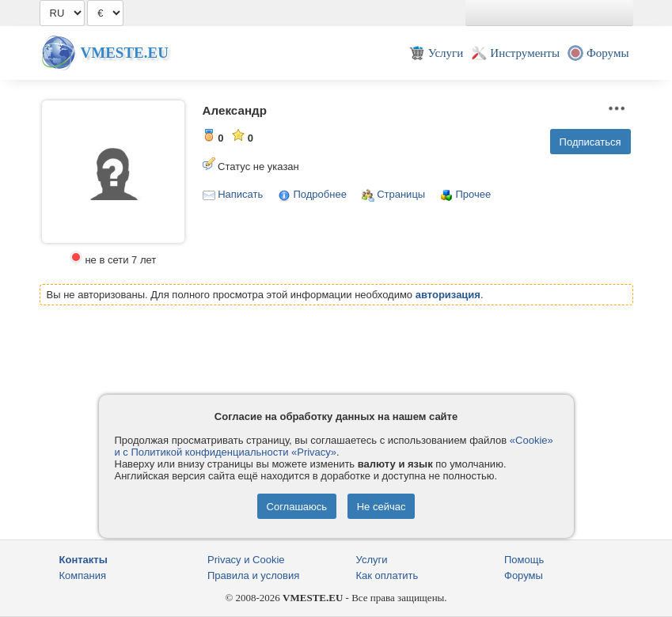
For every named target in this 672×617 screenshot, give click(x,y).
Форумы (524, 575)
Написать (240, 194)
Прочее (473, 194)
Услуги (372, 560)
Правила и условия (253, 575)
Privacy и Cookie (246, 560)
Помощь (524, 560)
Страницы (401, 194)
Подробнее (319, 194)
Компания (83, 575)
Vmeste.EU (125, 53)
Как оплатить (387, 575)
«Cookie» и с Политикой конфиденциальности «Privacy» (334, 446)
